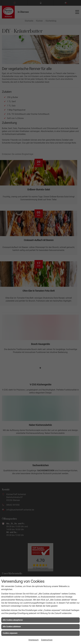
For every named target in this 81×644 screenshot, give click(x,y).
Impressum (34, 640)
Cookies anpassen (10, 633)
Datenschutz (47, 640)
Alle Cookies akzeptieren (13, 620)
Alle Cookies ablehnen (12, 627)
